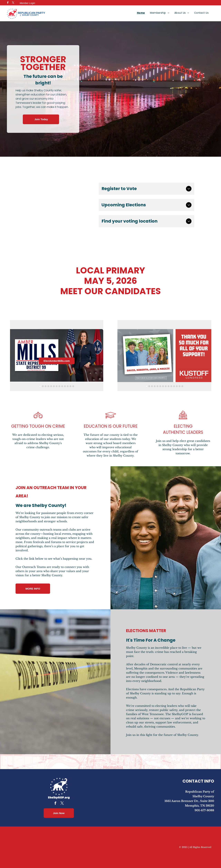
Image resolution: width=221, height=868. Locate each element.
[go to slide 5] (51, 386)
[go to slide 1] (40, 386)
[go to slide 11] (68, 386)
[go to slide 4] (48, 386)
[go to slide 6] (54, 386)
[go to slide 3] (46, 386)
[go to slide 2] (43, 386)
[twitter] (13, 3)
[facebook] (8, 3)
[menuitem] (141, 13)
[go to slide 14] (182, 386)
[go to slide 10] (65, 386)
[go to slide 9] (62, 386)
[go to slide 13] (73, 386)
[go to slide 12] (70, 386)
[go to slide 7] (57, 386)
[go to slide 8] (59, 386)
